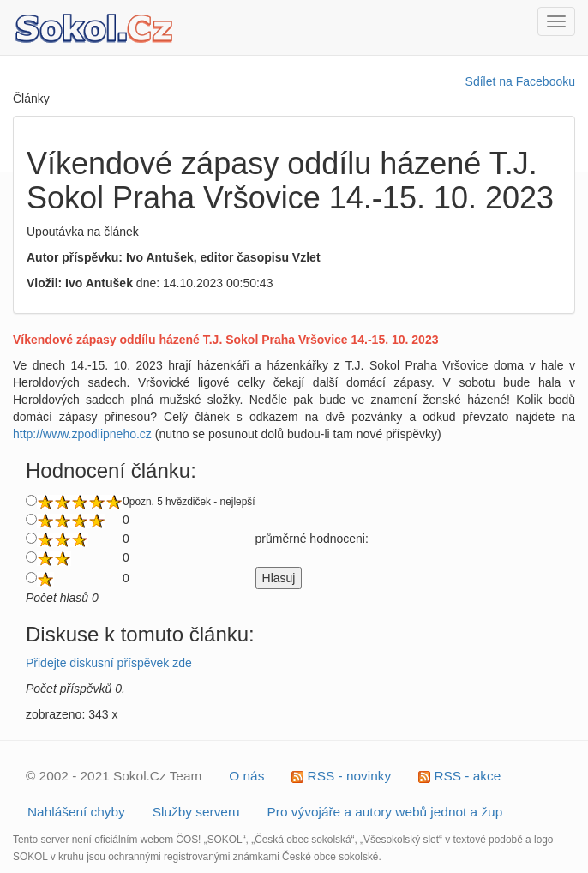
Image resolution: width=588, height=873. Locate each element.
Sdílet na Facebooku (520, 81)
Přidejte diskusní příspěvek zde (109, 663)
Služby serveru (196, 812)
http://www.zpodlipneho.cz (82, 434)
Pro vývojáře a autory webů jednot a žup (385, 812)
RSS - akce (459, 776)
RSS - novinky (341, 776)
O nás (246, 776)
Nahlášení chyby (76, 812)
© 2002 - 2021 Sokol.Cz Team (114, 776)
